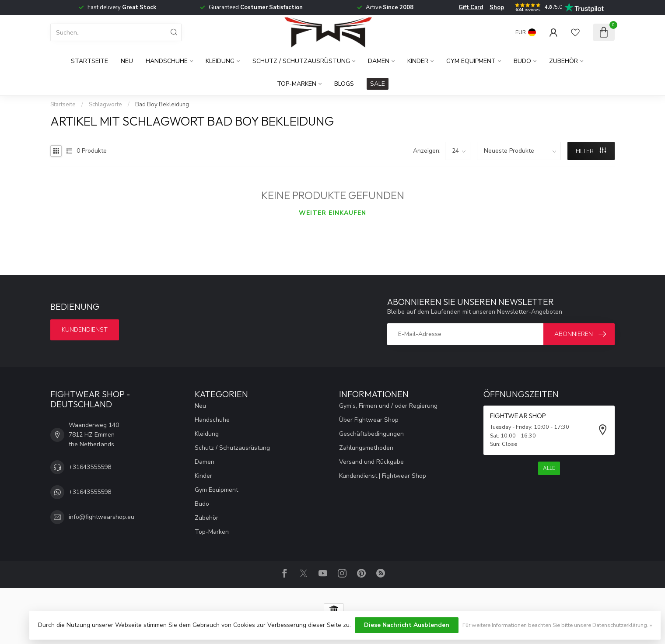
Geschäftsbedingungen (371, 434)
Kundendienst (85, 330)
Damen (379, 61)
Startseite (89, 61)
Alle (549, 468)
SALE (378, 84)
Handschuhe (167, 61)
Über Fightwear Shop (369, 420)
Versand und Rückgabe (371, 462)
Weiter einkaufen (332, 213)
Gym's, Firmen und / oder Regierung (388, 406)
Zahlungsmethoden (366, 448)
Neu (127, 61)
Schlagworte (105, 105)
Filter (591, 151)
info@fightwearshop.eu (101, 517)
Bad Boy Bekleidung (162, 105)
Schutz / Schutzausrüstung (301, 61)
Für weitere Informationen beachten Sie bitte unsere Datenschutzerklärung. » (557, 625)
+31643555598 (90, 467)
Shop (497, 7)
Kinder (418, 61)
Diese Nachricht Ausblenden (407, 625)
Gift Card (471, 7)
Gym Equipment (471, 61)
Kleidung (220, 61)
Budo (522, 61)
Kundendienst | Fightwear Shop (383, 476)
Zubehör (563, 61)
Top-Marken (297, 84)
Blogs (344, 84)
